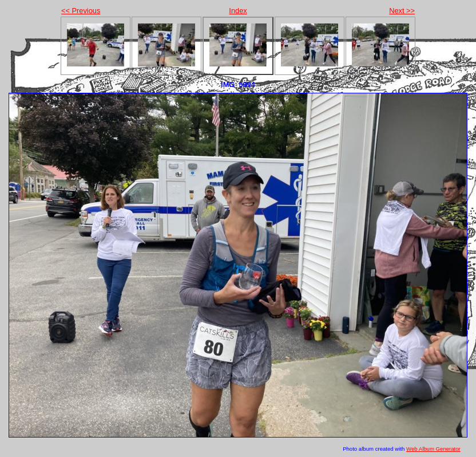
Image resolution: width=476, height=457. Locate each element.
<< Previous (81, 11)
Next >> (402, 11)
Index (238, 11)
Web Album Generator (433, 449)
